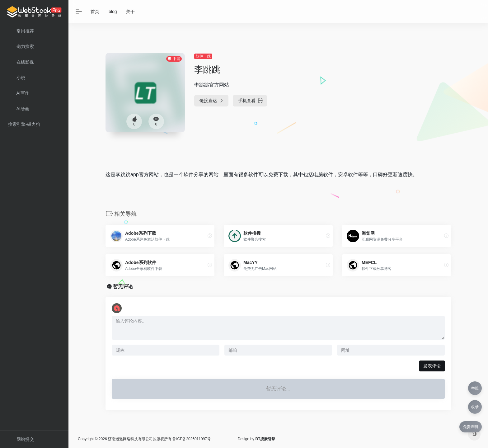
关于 (130, 12)
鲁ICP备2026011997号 (192, 439)
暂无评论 (123, 287)
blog (113, 12)
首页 (95, 12)
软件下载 (203, 56)
